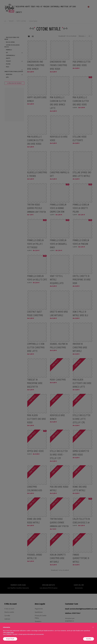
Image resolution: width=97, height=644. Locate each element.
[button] (93, 627)
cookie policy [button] (10, 632)
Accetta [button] (89, 639)
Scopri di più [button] (10, 639)
